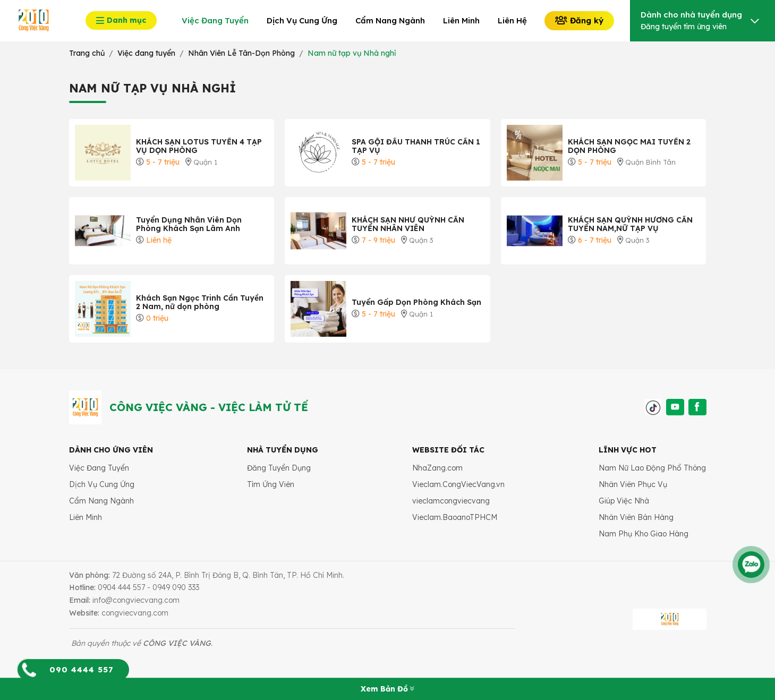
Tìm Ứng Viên (271, 484)
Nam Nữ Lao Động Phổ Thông (652, 468)
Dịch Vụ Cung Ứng (102, 484)
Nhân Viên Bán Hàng (636, 517)
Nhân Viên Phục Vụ (633, 484)
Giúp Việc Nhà (624, 501)
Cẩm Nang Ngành (101, 501)
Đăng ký (579, 20)
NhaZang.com (437, 468)
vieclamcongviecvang (451, 501)
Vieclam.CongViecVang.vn (458, 484)
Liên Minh (86, 517)
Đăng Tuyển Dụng (279, 468)
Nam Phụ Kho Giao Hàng (644, 534)
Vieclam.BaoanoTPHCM (455, 517)
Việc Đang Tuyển (99, 468)
